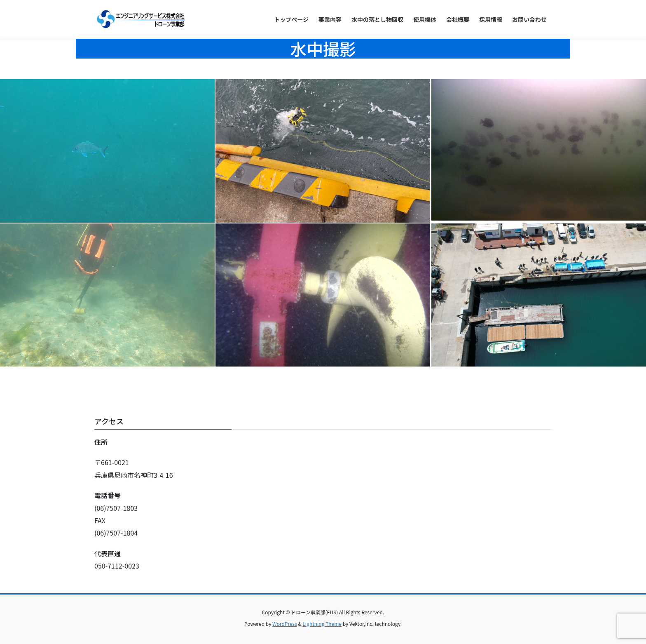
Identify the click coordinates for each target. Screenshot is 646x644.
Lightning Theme (322, 624)
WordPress (285, 624)
